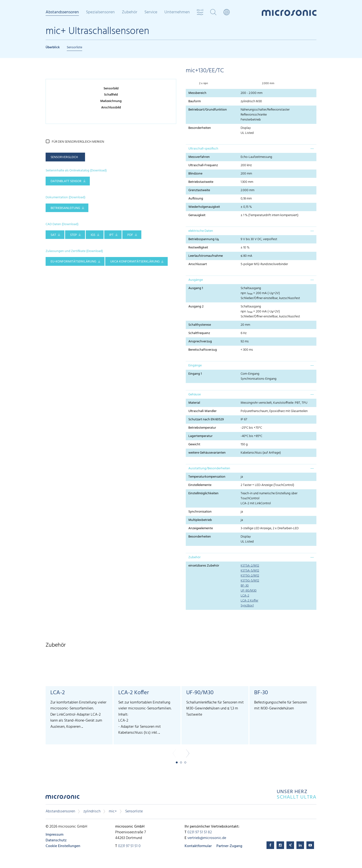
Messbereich (197, 93)
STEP (74, 235)
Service (151, 12)
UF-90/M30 (249, 591)
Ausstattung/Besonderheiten (209, 468)
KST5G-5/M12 (250, 581)
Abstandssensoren (62, 13)
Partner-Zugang (229, 846)
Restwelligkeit (198, 248)
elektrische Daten (201, 231)
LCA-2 (245, 596)
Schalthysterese (200, 325)
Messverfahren (199, 157)
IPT (111, 235)
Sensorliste (74, 47)
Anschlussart (198, 264)
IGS (93, 235)
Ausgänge (196, 280)
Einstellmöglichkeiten (203, 493)
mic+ (113, 811)
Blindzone (195, 174)
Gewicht (194, 444)
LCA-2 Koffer (249, 601)
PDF (130, 235)
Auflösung (196, 199)
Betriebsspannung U (204, 239)
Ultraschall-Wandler (202, 411)
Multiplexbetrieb (200, 520)
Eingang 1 (195, 374)
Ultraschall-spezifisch (203, 149)
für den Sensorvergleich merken (78, 142)
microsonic (62, 798)
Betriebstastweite (201, 182)
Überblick (53, 47)
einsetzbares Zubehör (204, 566)
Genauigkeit (197, 215)
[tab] (251, 149)
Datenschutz (56, 840)
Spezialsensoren (100, 12)
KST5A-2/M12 (250, 566)
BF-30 (245, 586)
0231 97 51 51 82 (200, 832)
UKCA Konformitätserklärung (135, 262)
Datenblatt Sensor (66, 181)
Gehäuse (195, 395)
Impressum (55, 835)
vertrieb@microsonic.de (207, 838)
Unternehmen (177, 12)
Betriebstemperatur (202, 428)
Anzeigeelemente (201, 528)
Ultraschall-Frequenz (203, 165)
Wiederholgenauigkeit (204, 207)
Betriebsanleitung (65, 208)
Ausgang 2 (196, 307)
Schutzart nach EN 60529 (206, 419)
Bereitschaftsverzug (203, 350)
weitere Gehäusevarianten (207, 453)
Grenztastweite (199, 190)
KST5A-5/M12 (250, 571)
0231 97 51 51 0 (129, 846)
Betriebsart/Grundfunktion (208, 110)
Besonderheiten (200, 128)
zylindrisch (92, 811)
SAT (53, 235)
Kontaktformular (198, 846)
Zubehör (130, 12)
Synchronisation (200, 512)
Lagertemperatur (200, 436)
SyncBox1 (247, 606)
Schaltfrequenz (199, 333)
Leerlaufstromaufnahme (206, 256)
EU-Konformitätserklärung (73, 262)
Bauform (195, 101)
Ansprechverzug (200, 342)
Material (194, 403)
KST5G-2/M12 (250, 576)
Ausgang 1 (196, 288)
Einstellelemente (200, 485)
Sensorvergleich (64, 157)
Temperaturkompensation (207, 477)
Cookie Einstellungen (63, 846)
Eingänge (195, 366)
